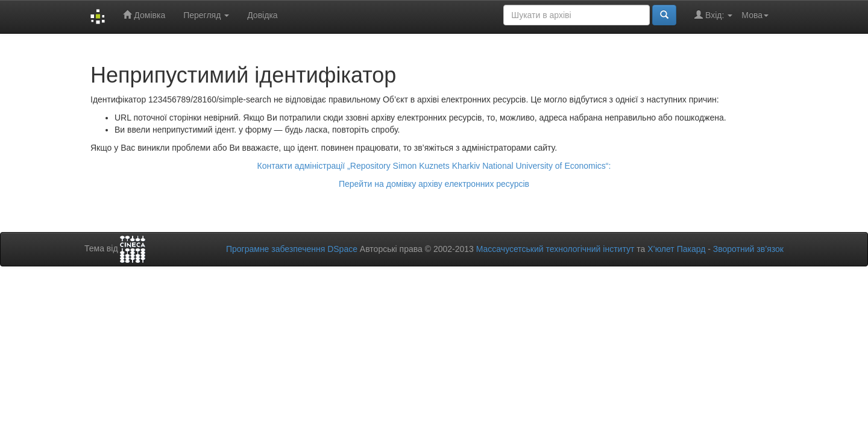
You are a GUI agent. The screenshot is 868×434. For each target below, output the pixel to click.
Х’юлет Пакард (676, 249)
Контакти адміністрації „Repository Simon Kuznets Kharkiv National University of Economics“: (434, 166)
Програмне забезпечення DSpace (292, 249)
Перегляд (206, 15)
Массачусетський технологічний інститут (555, 249)
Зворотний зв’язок (748, 249)
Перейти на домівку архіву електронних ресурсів (434, 184)
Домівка (144, 15)
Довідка (262, 15)
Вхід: (713, 15)
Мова (755, 15)
